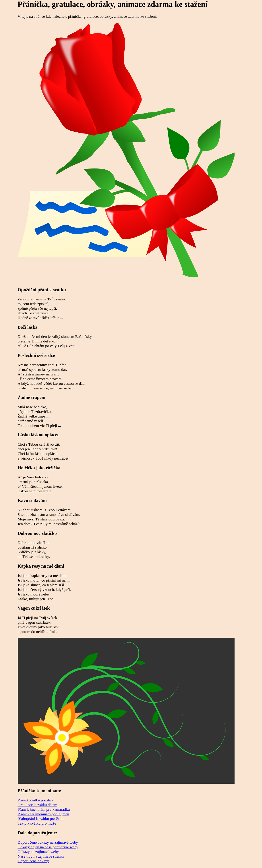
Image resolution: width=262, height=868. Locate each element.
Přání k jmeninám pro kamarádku (44, 809)
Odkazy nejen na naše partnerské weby (48, 847)
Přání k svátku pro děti (35, 800)
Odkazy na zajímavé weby (38, 852)
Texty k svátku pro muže (37, 823)
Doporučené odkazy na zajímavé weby (48, 842)
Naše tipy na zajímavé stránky (41, 856)
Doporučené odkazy (33, 861)
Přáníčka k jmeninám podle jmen (44, 814)
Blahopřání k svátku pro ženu (41, 819)
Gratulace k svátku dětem (38, 805)
